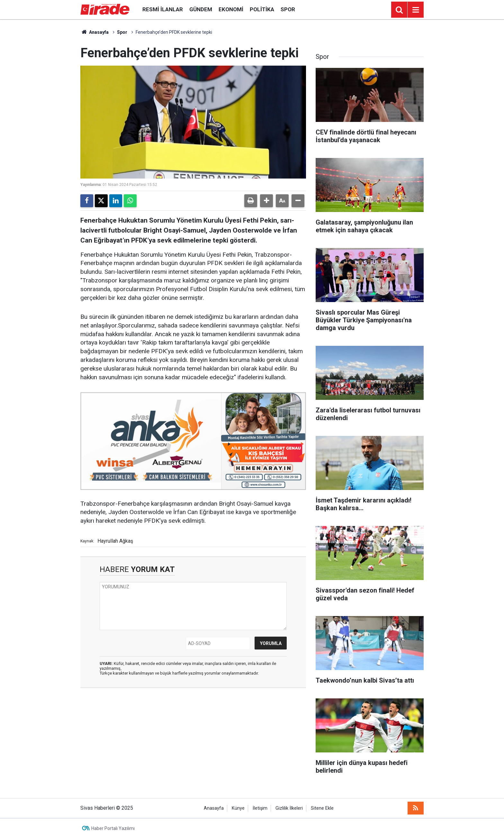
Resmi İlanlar (163, 9)
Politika (262, 9)
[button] (266, 201)
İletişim (260, 808)
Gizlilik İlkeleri (289, 808)
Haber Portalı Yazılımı (113, 828)
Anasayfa (94, 32)
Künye (238, 808)
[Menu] (416, 10)
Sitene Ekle (322, 808)
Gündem (201, 9)
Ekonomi (231, 9)
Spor (288, 9)
